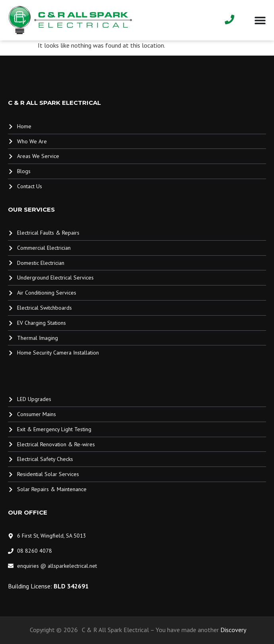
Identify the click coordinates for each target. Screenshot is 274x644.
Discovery (233, 630)
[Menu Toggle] (260, 20)
